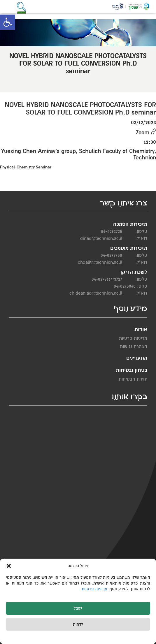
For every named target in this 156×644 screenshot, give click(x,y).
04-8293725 (112, 231)
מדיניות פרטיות (95, 589)
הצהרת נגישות (134, 346)
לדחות (78, 624)
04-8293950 (111, 255)
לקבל (78, 608)
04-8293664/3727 (107, 279)
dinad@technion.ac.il (101, 238)
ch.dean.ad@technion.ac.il (96, 293)
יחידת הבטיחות (133, 379)
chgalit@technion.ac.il (100, 262)
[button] (8, 22)
